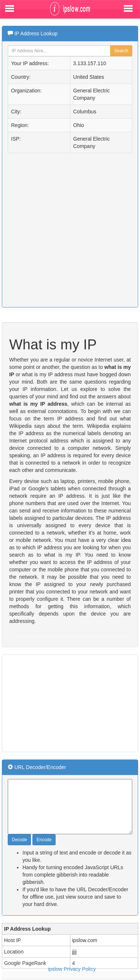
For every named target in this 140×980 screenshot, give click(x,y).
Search (121, 51)
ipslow (55, 969)
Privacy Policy (80, 969)
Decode (19, 840)
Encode (44, 840)
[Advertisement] (59, 702)
